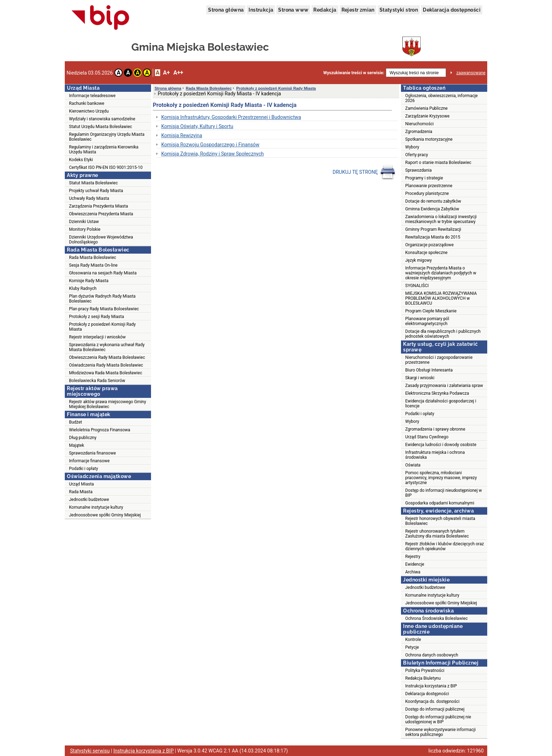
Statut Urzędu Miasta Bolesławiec (101, 127)
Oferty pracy (417, 155)
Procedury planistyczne (427, 193)
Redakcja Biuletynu (423, 678)
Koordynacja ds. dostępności (432, 701)
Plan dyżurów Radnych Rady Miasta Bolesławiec (102, 299)
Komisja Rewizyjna (182, 135)
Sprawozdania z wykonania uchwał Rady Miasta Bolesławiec (107, 347)
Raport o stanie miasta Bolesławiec (438, 163)
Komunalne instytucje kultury (96, 507)
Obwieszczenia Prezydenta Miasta (101, 214)
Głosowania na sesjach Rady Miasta (103, 273)
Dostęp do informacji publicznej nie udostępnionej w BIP (438, 719)
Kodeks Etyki (81, 160)
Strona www (293, 10)
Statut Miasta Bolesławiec (93, 183)
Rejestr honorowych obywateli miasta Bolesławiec (440, 521)
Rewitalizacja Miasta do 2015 (433, 237)
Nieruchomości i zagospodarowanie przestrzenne (439, 360)
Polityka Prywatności (425, 671)
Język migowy (418, 260)
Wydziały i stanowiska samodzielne (102, 119)
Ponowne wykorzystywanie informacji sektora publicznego (440, 732)
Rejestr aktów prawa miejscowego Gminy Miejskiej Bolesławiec (108, 404)
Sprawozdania (418, 170)
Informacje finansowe (89, 461)
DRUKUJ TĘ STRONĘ (364, 172)
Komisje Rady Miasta (89, 281)
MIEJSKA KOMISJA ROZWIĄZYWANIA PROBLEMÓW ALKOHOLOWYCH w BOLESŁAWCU (441, 298)
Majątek (77, 445)
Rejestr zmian (358, 10)
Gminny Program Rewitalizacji (433, 229)
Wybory (412, 147)
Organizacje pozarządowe (429, 245)
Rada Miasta (81, 492)
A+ (166, 73)
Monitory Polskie (85, 229)
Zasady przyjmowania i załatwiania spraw (444, 386)
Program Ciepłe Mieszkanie (431, 311)
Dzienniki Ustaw (84, 222)
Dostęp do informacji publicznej (435, 709)
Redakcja (325, 10)
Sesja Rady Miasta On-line (93, 265)
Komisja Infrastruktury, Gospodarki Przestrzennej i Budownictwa (231, 117)
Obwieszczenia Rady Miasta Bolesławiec (107, 357)
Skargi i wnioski (420, 378)
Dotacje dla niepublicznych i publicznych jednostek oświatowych (443, 334)
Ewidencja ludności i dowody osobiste (441, 445)
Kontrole (413, 640)
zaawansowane (471, 73)
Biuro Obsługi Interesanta (429, 370)
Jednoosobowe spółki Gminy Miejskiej (105, 515)
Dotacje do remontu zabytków (433, 201)
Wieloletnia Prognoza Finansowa (100, 430)
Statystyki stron (399, 10)
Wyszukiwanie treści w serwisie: (354, 73)
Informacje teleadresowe (92, 96)
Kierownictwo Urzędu (89, 111)
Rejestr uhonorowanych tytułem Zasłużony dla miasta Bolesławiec (437, 534)
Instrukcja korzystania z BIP (431, 686)
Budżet (76, 422)
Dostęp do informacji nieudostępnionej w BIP (444, 493)
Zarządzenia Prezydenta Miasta (99, 206)
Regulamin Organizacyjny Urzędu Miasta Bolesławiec (107, 137)
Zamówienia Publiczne (426, 108)
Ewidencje (415, 564)
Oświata (413, 465)
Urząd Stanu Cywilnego (427, 437)
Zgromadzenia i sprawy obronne (435, 429)
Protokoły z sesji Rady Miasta (96, 317)
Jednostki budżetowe (89, 500)
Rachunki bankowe (87, 103)
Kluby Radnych (83, 288)
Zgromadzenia (419, 132)
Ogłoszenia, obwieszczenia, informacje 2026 (441, 98)
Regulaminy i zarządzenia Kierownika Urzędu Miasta (104, 150)
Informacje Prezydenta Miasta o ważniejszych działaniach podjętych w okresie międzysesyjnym (441, 273)
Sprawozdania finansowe (92, 453)
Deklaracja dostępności (452, 10)
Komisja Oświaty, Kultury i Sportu (197, 126)
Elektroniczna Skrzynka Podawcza (437, 393)
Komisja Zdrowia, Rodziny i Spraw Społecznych (212, 154)
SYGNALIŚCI (417, 286)
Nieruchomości (419, 124)
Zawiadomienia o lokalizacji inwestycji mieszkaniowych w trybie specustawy (441, 219)
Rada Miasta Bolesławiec (93, 258)
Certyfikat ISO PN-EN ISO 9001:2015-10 (106, 167)
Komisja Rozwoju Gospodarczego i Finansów (210, 145)
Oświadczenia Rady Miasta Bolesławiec (106, 365)
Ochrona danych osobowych (432, 655)
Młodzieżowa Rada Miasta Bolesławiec (106, 373)
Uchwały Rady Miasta (89, 198)
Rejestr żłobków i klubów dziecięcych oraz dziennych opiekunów (444, 546)
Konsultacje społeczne (426, 253)
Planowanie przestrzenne (429, 186)
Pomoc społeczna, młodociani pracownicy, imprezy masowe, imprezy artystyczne (441, 478)
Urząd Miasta (81, 484)
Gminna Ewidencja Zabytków (432, 209)
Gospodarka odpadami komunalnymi (440, 503)
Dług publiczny (83, 438)
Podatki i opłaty (83, 469)
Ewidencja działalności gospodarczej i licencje (441, 404)
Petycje (412, 647)
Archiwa (413, 572)
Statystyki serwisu (90, 751)
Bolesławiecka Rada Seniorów (97, 381)
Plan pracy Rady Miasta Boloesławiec (104, 309)
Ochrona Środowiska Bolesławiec (436, 618)
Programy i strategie (424, 178)
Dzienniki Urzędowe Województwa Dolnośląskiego (101, 240)
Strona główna (226, 10)
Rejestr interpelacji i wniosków (97, 337)
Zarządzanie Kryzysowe (427, 116)
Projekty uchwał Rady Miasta (96, 191)
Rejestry (413, 557)
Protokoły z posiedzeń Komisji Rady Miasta (102, 327)
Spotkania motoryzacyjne (429, 139)
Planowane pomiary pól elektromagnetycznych (427, 321)
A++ (178, 73)
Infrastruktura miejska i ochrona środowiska (435, 455)
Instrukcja (261, 10)
